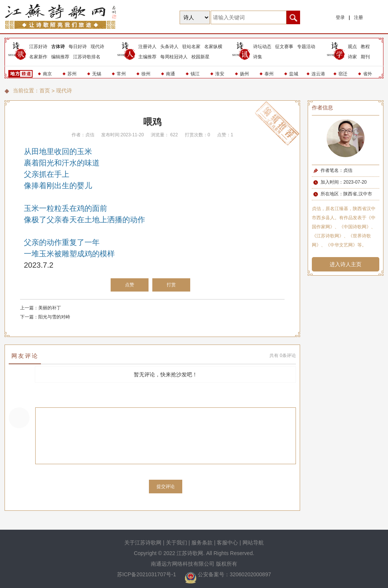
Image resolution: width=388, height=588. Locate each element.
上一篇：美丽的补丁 (41, 308)
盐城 (294, 74)
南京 (47, 74)
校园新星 (200, 57)
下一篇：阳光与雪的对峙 (45, 317)
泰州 (269, 74)
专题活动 (306, 47)
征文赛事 (284, 47)
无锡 (97, 74)
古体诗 (58, 47)
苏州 (72, 74)
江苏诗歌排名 (87, 57)
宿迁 (343, 74)
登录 (340, 17)
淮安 (220, 74)
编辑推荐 (60, 57)
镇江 (195, 74)
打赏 (171, 285)
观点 (352, 47)
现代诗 (97, 47)
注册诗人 (147, 47)
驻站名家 (191, 47)
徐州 (146, 74)
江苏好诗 (38, 47)
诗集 (258, 57)
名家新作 (38, 57)
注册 (358, 17)
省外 (368, 74)
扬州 (244, 74)
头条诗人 (169, 47)
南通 (171, 74)
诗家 (352, 57)
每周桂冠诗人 (174, 57)
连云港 (318, 74)
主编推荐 (147, 57)
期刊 (365, 57)
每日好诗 (78, 47)
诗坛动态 (262, 47)
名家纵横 (213, 47)
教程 (365, 47)
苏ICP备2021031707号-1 (147, 574)
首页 (45, 90)
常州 (121, 74)
